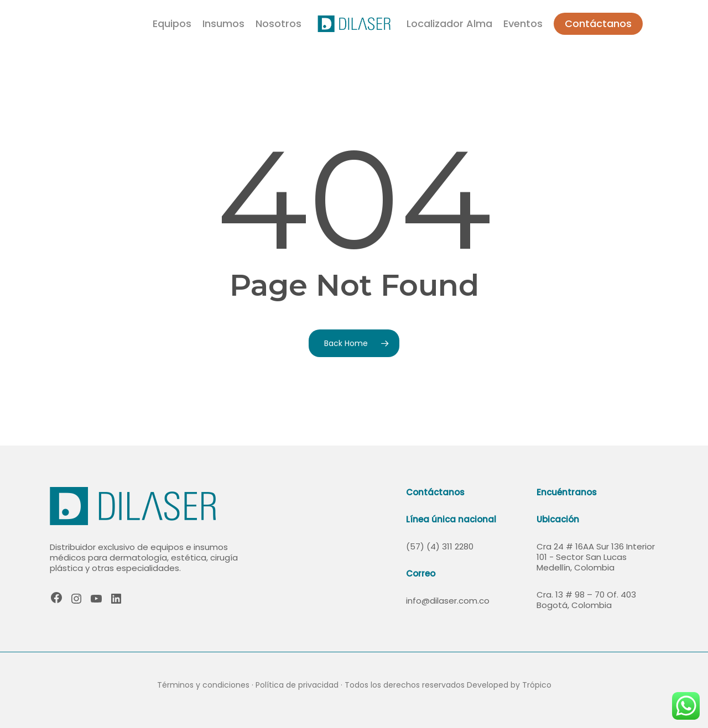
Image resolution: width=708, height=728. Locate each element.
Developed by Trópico (509, 685)
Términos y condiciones (203, 685)
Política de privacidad (297, 685)
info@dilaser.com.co (448, 601)
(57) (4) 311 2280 (440, 546)
